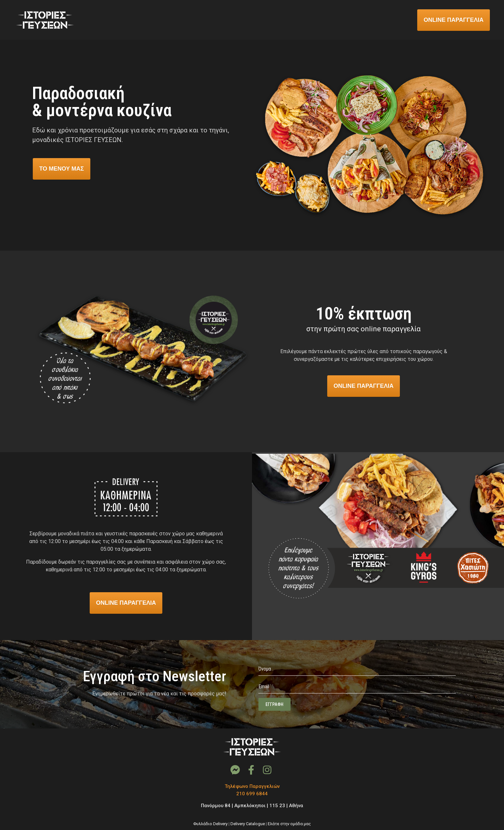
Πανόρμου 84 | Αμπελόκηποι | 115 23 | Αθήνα (252, 806)
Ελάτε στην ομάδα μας (289, 824)
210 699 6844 (252, 794)
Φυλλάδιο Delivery (210, 824)
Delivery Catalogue (248, 824)
